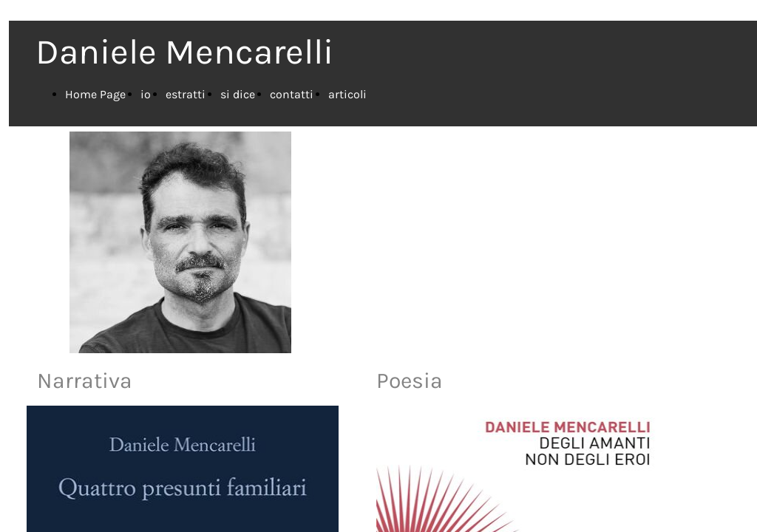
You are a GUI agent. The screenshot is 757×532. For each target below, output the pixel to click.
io (146, 94)
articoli (347, 94)
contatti (292, 94)
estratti (186, 94)
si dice (238, 94)
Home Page (95, 94)
